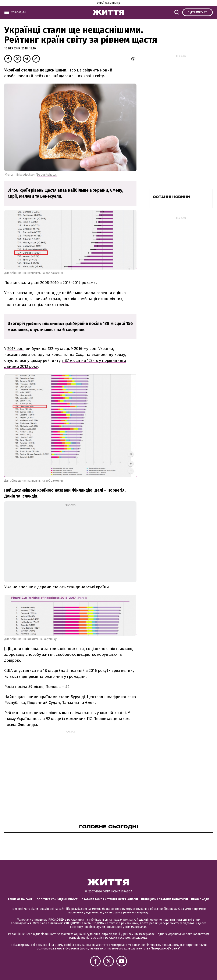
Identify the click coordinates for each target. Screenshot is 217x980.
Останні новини (171, 197)
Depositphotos (47, 175)
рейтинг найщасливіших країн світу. (69, 76)
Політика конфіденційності (57, 899)
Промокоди (200, 899)
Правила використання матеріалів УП (110, 899)
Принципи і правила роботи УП (165, 899)
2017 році (16, 349)
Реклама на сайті (21, 899)
